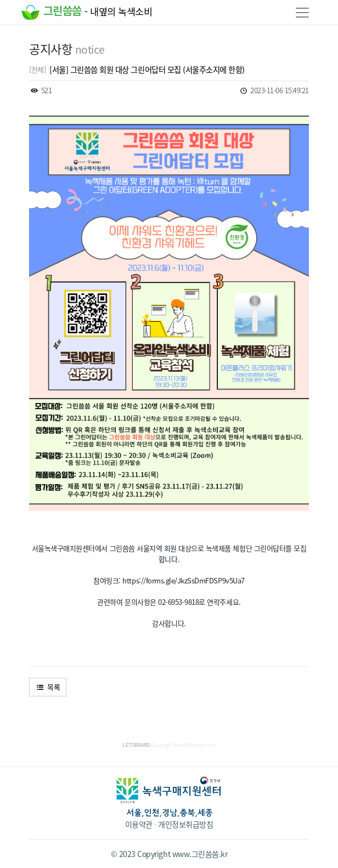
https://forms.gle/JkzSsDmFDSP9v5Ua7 (183, 580)
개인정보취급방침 (185, 824)
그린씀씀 (86, 12)
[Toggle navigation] (302, 13)
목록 (48, 687)
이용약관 (139, 824)
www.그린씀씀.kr (200, 853)
